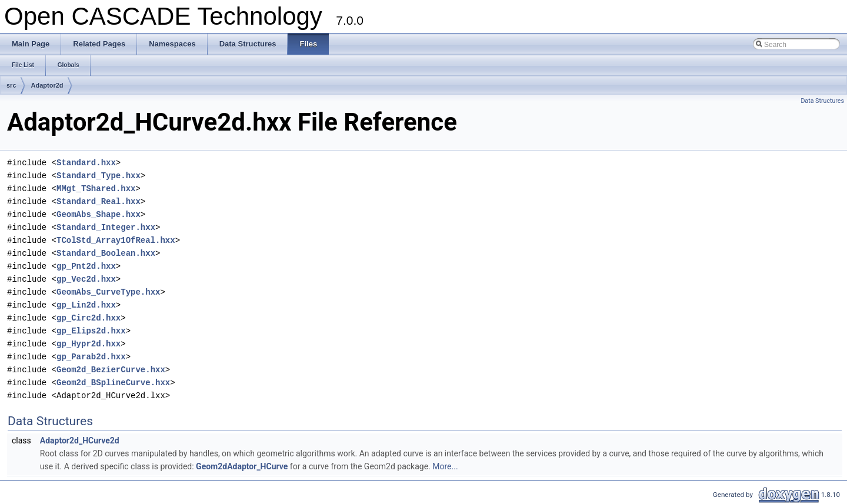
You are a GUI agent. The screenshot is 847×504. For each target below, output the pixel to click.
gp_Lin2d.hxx (86, 305)
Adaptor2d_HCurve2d (80, 440)
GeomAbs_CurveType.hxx (108, 292)
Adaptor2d (47, 85)
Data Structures (822, 101)
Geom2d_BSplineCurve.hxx (113, 383)
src (11, 85)
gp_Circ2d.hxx (89, 318)
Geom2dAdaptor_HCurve (242, 466)
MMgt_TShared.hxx (96, 188)
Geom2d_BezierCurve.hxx (111, 370)
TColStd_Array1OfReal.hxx (116, 240)
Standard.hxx (86, 163)
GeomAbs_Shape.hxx (99, 214)
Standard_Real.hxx (99, 201)
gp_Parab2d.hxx (91, 357)
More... (445, 466)
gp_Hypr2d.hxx (89, 344)
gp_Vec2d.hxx (86, 279)
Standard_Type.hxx (99, 176)
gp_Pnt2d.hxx (86, 266)
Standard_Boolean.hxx (106, 253)
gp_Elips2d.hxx (91, 331)
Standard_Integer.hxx (106, 227)
